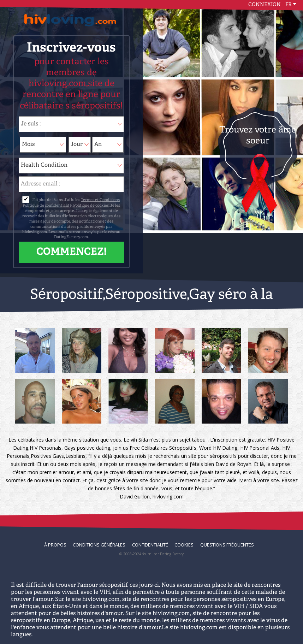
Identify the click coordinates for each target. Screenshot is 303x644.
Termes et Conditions (100, 200)
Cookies (184, 545)
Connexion (265, 5)
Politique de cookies (91, 206)
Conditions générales (99, 545)
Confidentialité (150, 545)
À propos (55, 545)
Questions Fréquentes (227, 545)
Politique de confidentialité (47, 206)
